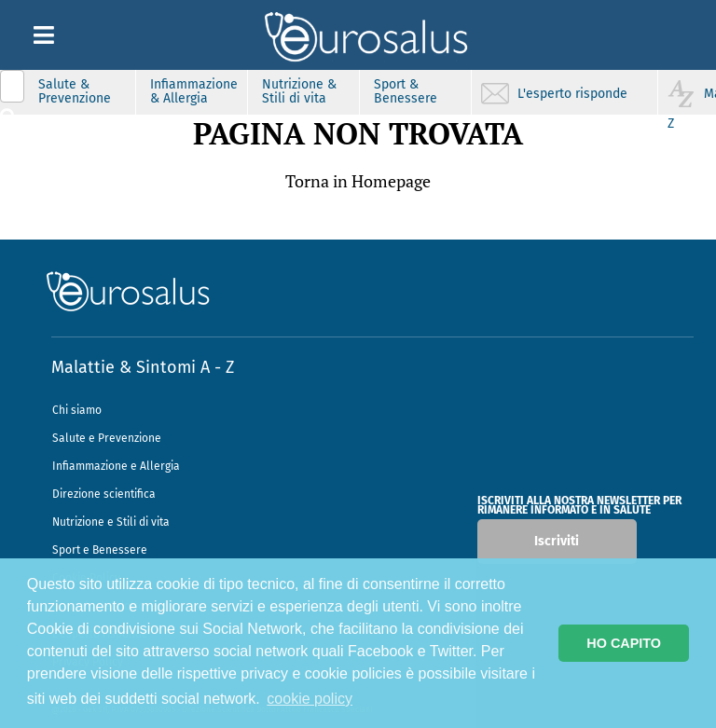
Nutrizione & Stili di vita (299, 91)
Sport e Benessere (100, 550)
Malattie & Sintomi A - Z (143, 367)
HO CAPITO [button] (624, 643)
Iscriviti (557, 541)
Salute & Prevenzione (75, 91)
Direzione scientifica (104, 494)
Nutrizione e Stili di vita (111, 522)
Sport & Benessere (406, 91)
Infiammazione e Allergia (116, 466)
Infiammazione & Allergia (194, 91)
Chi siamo (77, 410)
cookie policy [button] (310, 699)
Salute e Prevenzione (107, 438)
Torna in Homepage (358, 181)
